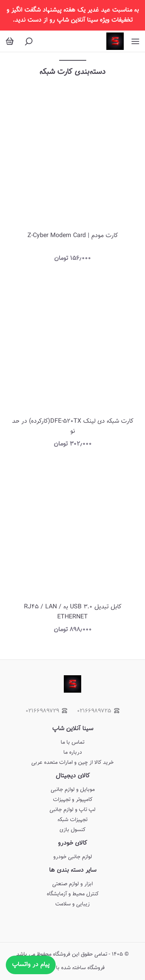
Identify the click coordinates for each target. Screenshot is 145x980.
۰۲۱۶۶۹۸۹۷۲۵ (98, 711)
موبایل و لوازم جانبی (73, 790)
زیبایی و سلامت (72, 904)
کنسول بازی (72, 830)
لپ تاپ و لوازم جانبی (72, 810)
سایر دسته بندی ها (73, 870)
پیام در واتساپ (31, 965)
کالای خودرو (72, 843)
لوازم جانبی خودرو (73, 857)
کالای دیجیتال (73, 776)
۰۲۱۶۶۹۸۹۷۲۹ (46, 711)
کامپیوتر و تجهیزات (73, 800)
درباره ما (73, 753)
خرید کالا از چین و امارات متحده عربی (72, 763)
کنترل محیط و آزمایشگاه (73, 894)
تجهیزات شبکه (72, 820)
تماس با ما (72, 743)
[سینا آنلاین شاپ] (115, 41)
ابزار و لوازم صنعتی (72, 884)
